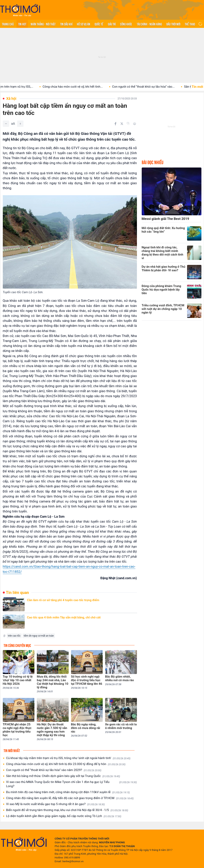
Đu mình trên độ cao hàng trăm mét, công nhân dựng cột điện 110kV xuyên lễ (68, 792)
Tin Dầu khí (66, 24)
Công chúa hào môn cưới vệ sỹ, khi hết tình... (80, 87)
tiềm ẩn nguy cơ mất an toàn (39, 636)
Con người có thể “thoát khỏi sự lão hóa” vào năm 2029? (54, 770)
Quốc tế (99, 24)
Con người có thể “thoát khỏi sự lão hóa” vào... (151, 87)
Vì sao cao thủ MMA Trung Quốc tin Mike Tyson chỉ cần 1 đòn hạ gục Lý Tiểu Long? (72, 784)
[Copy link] (128, 123)
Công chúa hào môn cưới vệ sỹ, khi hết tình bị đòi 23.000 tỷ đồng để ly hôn (66, 764)
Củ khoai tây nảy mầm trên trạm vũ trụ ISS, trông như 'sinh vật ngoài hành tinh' (68, 758)
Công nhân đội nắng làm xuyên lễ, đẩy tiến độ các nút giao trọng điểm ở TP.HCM (70, 798)
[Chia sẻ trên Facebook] (115, 124)
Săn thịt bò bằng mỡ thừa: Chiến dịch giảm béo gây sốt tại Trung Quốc (63, 776)
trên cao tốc (14, 636)
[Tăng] (20, 124)
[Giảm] (6, 124)
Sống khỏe (126, 24)
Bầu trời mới (173, 24)
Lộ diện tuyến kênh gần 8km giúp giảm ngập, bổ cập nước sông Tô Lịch (64, 816)
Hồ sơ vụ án (83, 24)
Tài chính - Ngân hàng (149, 24)
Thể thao (190, 24)
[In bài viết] (135, 124)
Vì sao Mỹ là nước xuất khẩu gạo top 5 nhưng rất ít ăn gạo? (56, 804)
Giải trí (112, 24)
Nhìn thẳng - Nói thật (43, 24)
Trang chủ (8, 24)
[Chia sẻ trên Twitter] (122, 124)
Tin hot (22, 24)
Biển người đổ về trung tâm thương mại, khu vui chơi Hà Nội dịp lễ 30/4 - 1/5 (67, 810)
